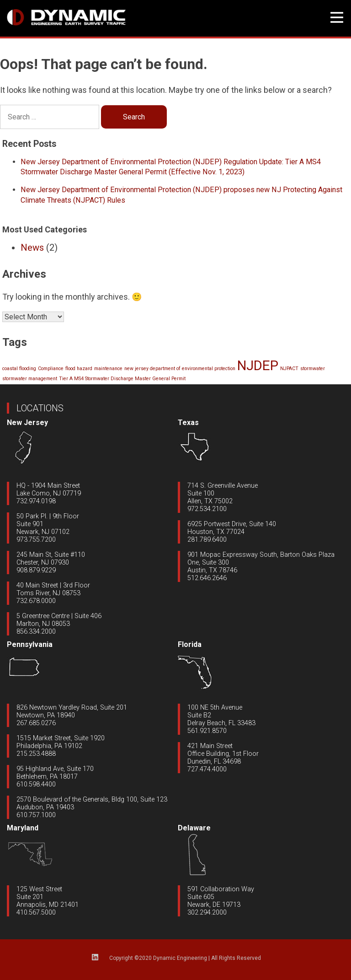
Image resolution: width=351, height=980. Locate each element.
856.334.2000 (36, 632)
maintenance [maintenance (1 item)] (108, 369)
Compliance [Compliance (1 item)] (51, 369)
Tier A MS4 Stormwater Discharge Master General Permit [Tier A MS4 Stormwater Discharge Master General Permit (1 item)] (122, 379)
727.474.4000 (207, 769)
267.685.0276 (36, 723)
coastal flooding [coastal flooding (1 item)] (19, 369)
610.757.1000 (36, 815)
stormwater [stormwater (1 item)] (313, 369)
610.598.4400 (36, 784)
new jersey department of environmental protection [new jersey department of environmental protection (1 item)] (180, 369)
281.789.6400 (207, 540)
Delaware (194, 828)
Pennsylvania (30, 644)
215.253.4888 (36, 754)
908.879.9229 (36, 570)
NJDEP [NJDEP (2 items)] (258, 366)
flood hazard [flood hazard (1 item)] (79, 369)
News (32, 248)
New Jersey (27, 423)
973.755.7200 (36, 540)
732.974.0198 (36, 501)
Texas (188, 423)
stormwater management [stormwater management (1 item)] (30, 379)
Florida (190, 644)
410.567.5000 (36, 913)
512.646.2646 (207, 578)
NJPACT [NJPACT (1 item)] (289, 369)
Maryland (23, 828)
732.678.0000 (36, 601)
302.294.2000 (207, 913)
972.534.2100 (207, 509)
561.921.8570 (207, 731)
